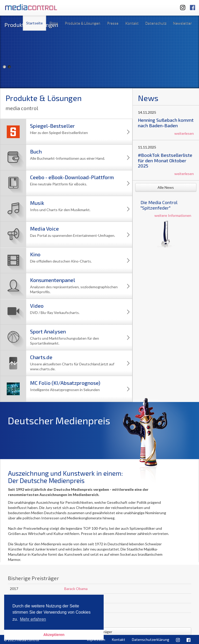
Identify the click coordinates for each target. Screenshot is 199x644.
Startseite (34, 23)
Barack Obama (76, 589)
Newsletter (182, 23)
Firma (54, 23)
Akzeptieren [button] (54, 635)
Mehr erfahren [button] (33, 619)
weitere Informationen (173, 215)
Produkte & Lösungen (83, 23)
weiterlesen (184, 133)
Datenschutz (156, 23)
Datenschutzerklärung (151, 639)
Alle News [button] (166, 187)
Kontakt (132, 23)
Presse (113, 23)
